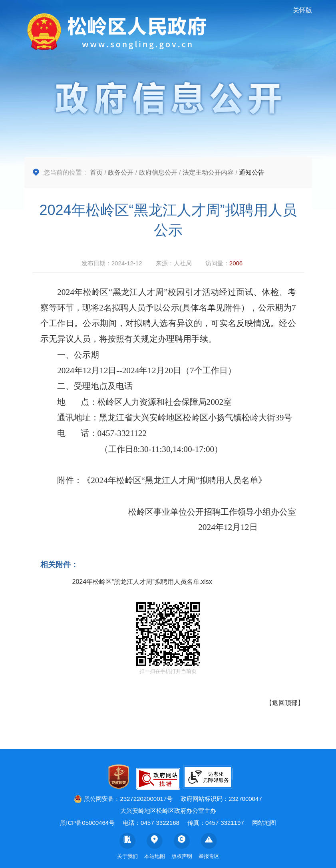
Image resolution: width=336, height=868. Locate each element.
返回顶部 (285, 703)
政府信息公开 (158, 172)
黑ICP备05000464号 (87, 823)
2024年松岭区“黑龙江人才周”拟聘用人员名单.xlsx (142, 582)
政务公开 (121, 172)
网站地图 (264, 823)
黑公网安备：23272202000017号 (123, 799)
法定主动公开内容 (208, 172)
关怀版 (302, 10)
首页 (96, 172)
